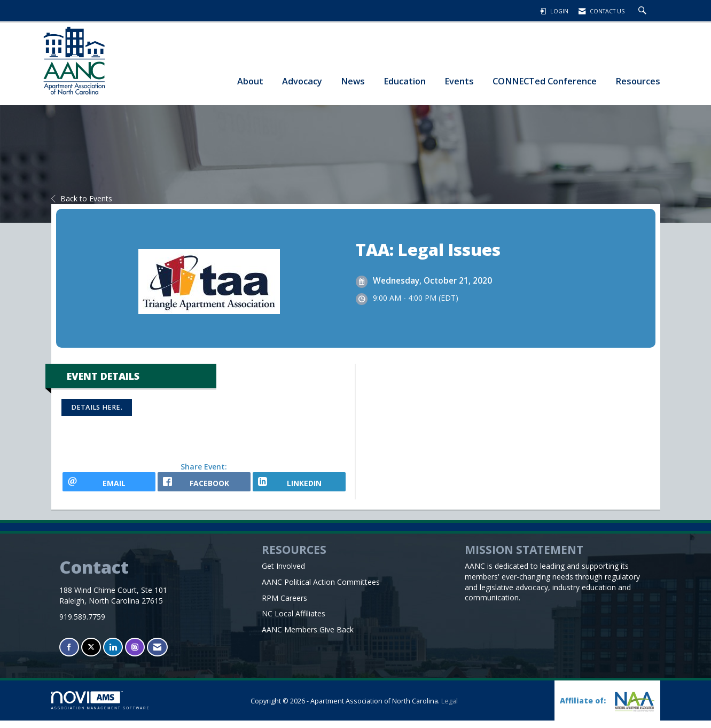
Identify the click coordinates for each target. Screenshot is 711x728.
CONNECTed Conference (545, 81)
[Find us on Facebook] (69, 655)
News (353, 81)
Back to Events (82, 198)
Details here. (97, 407)
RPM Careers (284, 605)
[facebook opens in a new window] (204, 486)
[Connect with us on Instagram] (135, 655)
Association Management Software (101, 708)
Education (405, 81)
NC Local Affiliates (294, 621)
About (250, 81)
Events (459, 81)
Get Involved (283, 573)
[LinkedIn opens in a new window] (299, 486)
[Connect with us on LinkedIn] (113, 655)
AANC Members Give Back (308, 637)
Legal (450, 709)
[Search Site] (644, 11)
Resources (638, 81)
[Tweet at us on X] (91, 655)
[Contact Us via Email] (157, 655)
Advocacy (302, 81)
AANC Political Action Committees (321, 589)
